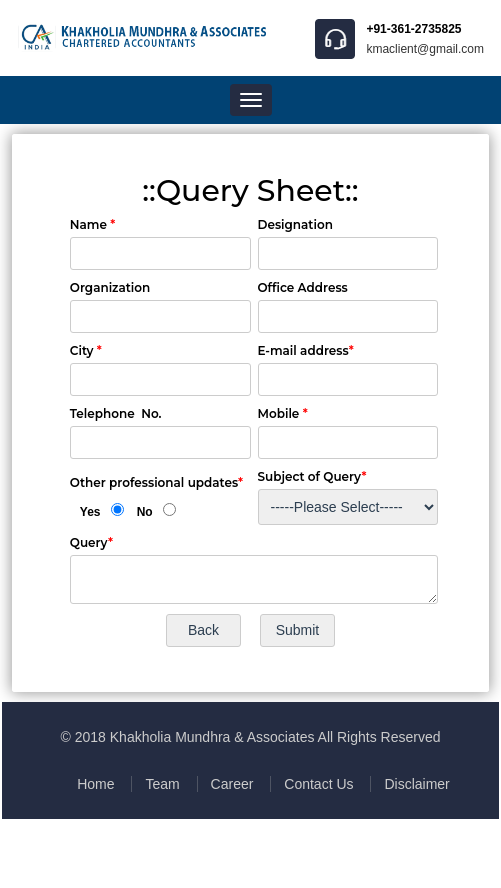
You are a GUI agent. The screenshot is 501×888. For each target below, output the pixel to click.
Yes (90, 512)
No (145, 512)
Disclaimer (416, 784)
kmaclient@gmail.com (425, 49)
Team (162, 784)
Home (95, 784)
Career (232, 784)
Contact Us (318, 784)
